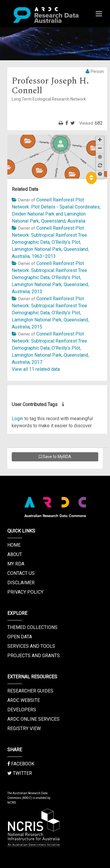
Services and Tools (31, 646)
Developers (22, 710)
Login (17, 419)
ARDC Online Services (33, 719)
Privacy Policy (25, 592)
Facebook (21, 764)
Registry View (24, 728)
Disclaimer (21, 583)
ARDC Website (24, 700)
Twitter (20, 773)
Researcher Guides (30, 691)
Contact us (21, 573)
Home (14, 545)
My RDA (16, 564)
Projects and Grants (34, 656)
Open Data (20, 637)
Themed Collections (32, 627)
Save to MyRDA (55, 457)
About (15, 554)
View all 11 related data (36, 369)
